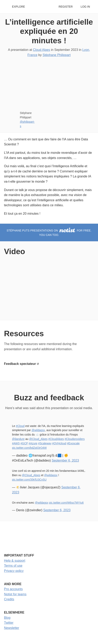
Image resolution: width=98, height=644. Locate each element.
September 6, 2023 (65, 460)
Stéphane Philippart (57, 55)
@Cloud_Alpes (38, 439)
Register (66, 7)
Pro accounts (13, 589)
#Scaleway (45, 443)
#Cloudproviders (75, 439)
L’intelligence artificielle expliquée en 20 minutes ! (49, 31)
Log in (85, 7)
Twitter (9, 623)
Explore (19, 7)
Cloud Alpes (41, 50)
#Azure (33, 443)
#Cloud (20, 426)
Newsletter (12, 628)
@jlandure (18, 439)
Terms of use (13, 566)
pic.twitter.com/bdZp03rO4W (29, 448)
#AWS (16, 443)
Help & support (15, 561)
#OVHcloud (59, 443)
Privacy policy (14, 571)
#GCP (24, 443)
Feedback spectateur (20, 364)
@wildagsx (38, 430)
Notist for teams (15, 594)
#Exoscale (73, 443)
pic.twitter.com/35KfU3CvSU (29, 480)
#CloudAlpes (56, 439)
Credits (9, 599)
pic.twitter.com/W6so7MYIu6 (66, 503)
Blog (7, 618)
